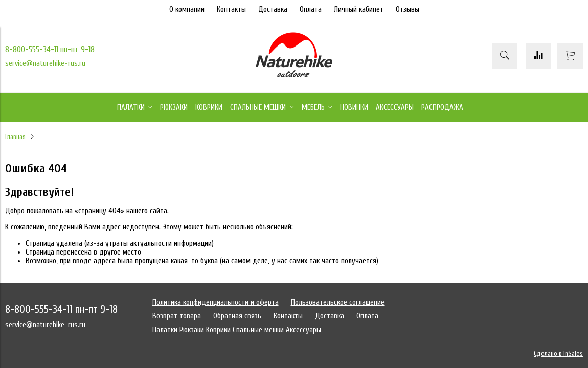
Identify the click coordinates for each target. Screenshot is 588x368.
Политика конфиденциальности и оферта (216, 302)
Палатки (165, 330)
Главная (15, 137)
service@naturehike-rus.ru (45, 64)
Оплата (311, 9)
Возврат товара (177, 316)
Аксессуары (303, 330)
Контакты (231, 9)
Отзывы (408, 9)
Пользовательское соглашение (338, 302)
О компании (187, 9)
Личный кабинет (359, 9)
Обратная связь (237, 316)
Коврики (218, 330)
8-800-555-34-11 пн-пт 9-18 (50, 49)
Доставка (273, 9)
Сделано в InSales (558, 354)
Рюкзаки (192, 330)
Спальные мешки (258, 330)
